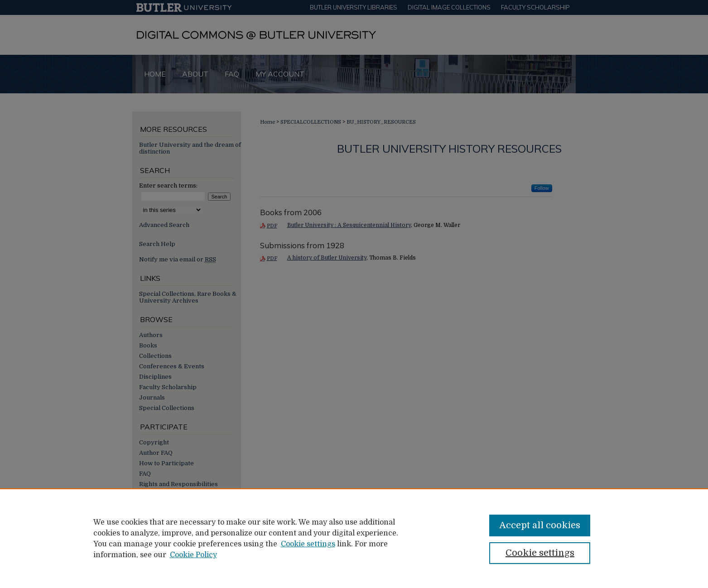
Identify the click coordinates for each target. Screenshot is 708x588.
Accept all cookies (540, 525)
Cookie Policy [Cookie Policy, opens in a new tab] (193, 555)
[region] (354, 538)
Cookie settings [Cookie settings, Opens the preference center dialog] (540, 553)
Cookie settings (308, 544)
